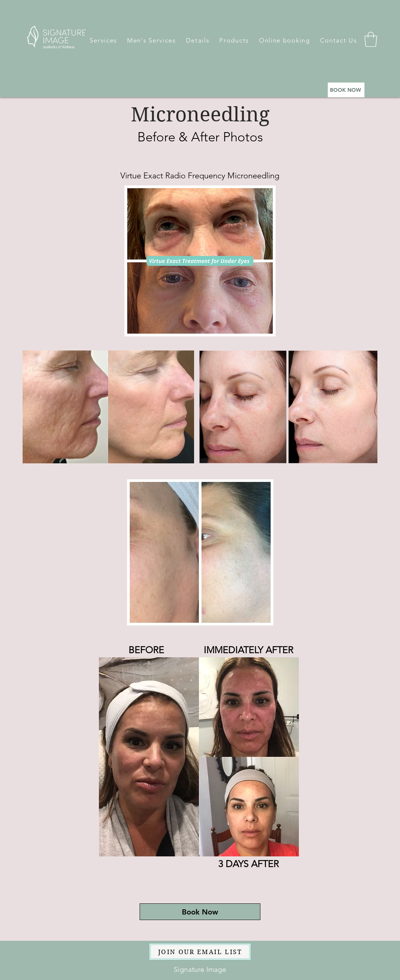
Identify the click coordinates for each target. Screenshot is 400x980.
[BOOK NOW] (346, 90)
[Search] (382, 29)
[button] (103, 40)
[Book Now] (200, 912)
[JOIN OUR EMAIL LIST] (200, 952)
